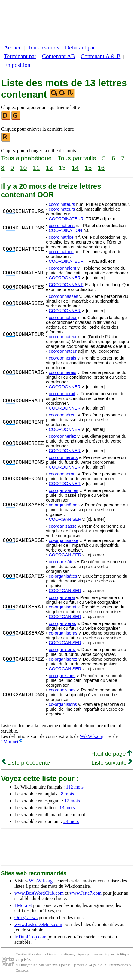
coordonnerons (63, 457)
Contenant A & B (101, 56)
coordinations (62, 226)
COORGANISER (65, 519)
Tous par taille (77, 158)
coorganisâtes (62, 562)
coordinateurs (62, 204)
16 (101, 168)
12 (49, 168)
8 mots (67, 794)
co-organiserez (63, 659)
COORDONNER (65, 278)
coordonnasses (63, 296)
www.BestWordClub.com (39, 893)
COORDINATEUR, (67, 219)
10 (23, 168)
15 (88, 168)
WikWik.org (91, 736)
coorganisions (62, 676)
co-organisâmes (64, 505)
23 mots (71, 821)
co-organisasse (63, 540)
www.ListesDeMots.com (38, 924)
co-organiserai (62, 607)
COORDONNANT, (66, 285)
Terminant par (20, 56)
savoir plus (107, 954)
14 (75, 168)
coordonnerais (62, 358)
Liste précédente (26, 763)
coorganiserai (62, 597)
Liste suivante (112, 763)
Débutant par (80, 47)
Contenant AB (58, 56)
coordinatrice (61, 237)
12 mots (72, 801)
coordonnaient (62, 268)
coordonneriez (62, 436)
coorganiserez (62, 650)
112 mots (75, 787)
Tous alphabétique (26, 158)
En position (17, 65)
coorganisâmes (63, 490)
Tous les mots (43, 47)
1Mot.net (10, 742)
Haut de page (112, 754)
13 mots (67, 808)
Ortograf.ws (26, 918)
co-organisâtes (63, 576)
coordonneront (63, 474)
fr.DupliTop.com (30, 937)
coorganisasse (63, 526)
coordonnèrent (63, 415)
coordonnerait (62, 394)
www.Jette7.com (85, 893)
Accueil (13, 47)
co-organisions (63, 704)
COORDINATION (65, 230)
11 (36, 168)
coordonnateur (63, 318)
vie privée (23, 960)
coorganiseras (62, 623)
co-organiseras (63, 633)
